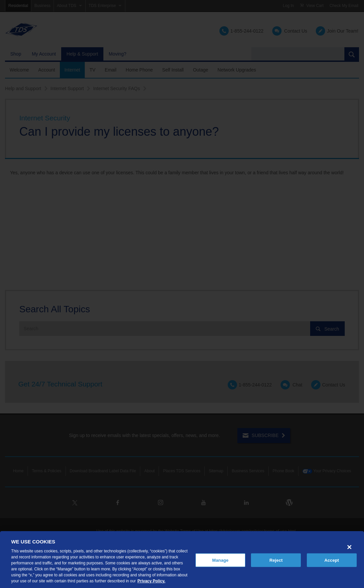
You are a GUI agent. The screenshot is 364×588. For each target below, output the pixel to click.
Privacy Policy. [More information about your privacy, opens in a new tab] (151, 581)
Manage (220, 560)
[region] (182, 560)
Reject (276, 560)
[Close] (349, 547)
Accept (332, 560)
